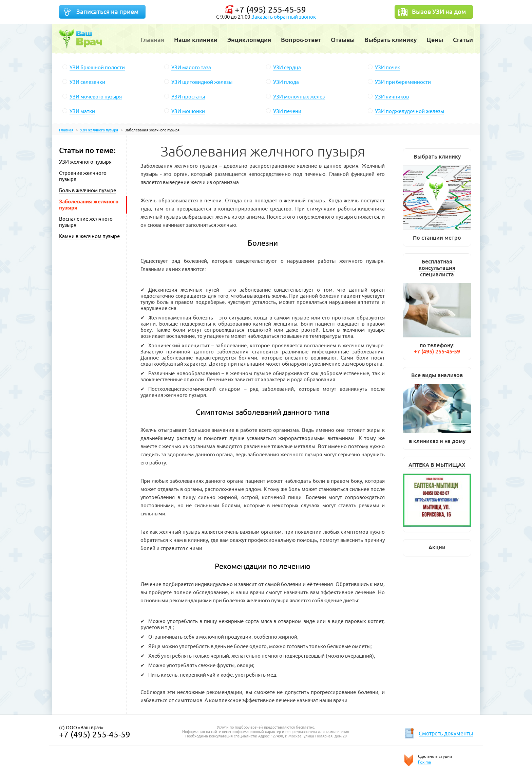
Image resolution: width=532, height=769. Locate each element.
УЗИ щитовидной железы (202, 82)
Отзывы (343, 40)
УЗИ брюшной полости (97, 67)
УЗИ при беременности (403, 82)
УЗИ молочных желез (299, 97)
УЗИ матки (82, 111)
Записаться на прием (107, 12)
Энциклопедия (249, 40)
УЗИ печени (287, 111)
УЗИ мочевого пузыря (96, 97)
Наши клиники (196, 40)
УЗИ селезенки (87, 82)
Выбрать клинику (391, 40)
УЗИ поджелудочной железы (410, 111)
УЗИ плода (286, 82)
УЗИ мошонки (188, 111)
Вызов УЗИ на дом (439, 12)
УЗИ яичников (392, 97)
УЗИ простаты (188, 97)
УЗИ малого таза (191, 67)
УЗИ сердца (287, 67)
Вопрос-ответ (301, 40)
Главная (152, 40)
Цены (435, 40)
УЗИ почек (387, 67)
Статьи (463, 40)
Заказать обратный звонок (284, 17)
